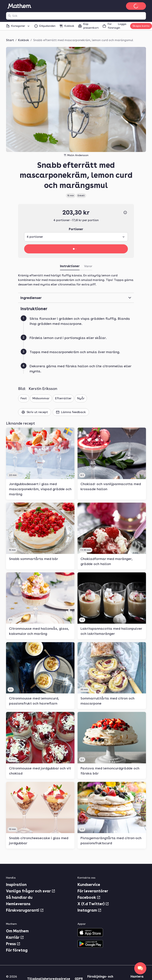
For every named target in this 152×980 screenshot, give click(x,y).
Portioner (76, 229)
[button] (78, 326)
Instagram (89, 910)
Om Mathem (17, 931)
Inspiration (16, 885)
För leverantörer (93, 891)
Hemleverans (18, 904)
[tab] (88, 267)
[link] (40, 464)
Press (13, 944)
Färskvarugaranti (25, 910)
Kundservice (89, 885)
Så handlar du (19, 897)
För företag (17, 950)
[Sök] (10, 16)
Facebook (89, 897)
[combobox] (78, 16)
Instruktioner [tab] (70, 266)
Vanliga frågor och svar (31, 891)
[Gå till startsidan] (19, 6)
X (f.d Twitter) (93, 904)
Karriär (15, 937)
